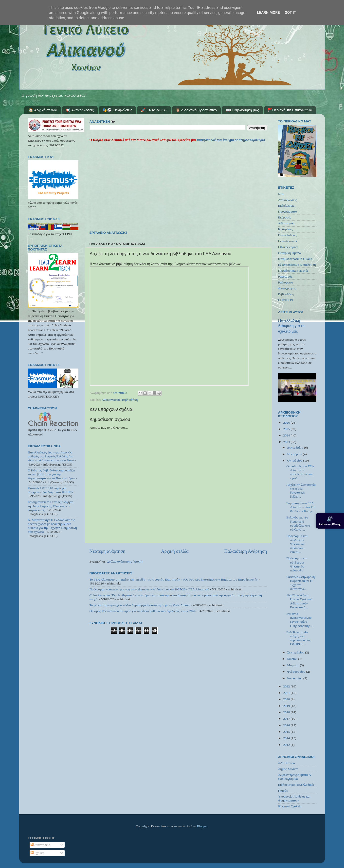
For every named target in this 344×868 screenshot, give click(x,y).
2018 (287, 712)
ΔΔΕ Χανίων (287, 763)
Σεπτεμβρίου (296, 652)
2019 (287, 706)
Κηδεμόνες (286, 229)
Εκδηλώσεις (286, 206)
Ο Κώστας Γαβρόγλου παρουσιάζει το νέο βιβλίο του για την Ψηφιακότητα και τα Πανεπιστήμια (51, 474)
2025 (287, 429)
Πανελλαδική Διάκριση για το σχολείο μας (291, 326)
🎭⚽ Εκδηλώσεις (117, 110)
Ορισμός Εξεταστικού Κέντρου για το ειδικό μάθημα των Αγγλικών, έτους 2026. (143, 611)
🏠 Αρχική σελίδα (43, 110)
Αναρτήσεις (40, 845)
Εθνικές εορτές (288, 247)
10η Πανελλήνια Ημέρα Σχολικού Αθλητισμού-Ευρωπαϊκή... (299, 601)
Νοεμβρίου (295, 454)
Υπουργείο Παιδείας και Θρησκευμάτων (294, 798)
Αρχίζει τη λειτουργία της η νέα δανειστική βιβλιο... (301, 491)
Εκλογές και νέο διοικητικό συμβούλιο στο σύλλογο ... (298, 523)
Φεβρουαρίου (297, 672)
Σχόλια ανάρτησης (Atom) (125, 561)
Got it (290, 13)
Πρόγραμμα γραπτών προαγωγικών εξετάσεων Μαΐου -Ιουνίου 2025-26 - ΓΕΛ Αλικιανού (149, 589)
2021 (287, 693)
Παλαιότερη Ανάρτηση (245, 551)
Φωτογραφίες (287, 288)
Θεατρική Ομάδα (290, 253)
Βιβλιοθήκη (130, 400)
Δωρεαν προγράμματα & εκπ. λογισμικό (295, 777)
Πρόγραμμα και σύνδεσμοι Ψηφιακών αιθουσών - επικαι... (297, 544)
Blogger (202, 826)
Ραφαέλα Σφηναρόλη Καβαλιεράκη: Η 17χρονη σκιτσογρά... (300, 583)
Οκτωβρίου (295, 460)
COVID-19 (286, 300)
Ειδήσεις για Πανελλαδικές (296, 785)
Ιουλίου (293, 659)
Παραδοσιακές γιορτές (293, 271)
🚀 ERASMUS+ (154, 110)
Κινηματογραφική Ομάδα (295, 259)
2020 (287, 699)
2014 (287, 738)
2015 (287, 732)
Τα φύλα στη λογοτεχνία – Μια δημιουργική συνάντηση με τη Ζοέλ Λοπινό (140, 605)
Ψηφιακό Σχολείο (290, 806)
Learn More (268, 13)
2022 (287, 686)
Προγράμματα (288, 211)
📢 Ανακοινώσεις (80, 110)
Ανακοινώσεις (111, 400)
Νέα (281, 194)
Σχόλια (37, 853)
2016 (287, 725)
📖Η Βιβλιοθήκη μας (242, 110)
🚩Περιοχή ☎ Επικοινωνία (290, 110)
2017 (287, 719)
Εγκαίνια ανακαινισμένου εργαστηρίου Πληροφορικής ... (300, 620)
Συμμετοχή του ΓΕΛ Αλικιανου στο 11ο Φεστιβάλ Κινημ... (301, 507)
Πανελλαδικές (288, 235)
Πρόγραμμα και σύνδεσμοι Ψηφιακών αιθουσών (297, 564)
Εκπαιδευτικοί (288, 241)
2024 (287, 435)
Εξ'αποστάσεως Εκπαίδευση (297, 265)
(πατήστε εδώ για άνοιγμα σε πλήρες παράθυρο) (230, 140)
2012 (287, 745)
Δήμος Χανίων (288, 769)
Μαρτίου (294, 665)
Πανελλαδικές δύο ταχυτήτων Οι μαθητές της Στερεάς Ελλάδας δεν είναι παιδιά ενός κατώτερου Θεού (51, 456)
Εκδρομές (285, 217)
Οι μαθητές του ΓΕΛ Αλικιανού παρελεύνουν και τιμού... (300, 472)
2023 (287, 442)
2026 (287, 423)
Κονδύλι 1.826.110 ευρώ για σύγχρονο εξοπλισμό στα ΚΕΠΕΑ (50, 490)
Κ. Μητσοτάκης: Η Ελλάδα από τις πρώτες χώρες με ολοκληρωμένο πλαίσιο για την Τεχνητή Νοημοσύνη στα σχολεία (53, 526)
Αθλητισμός (286, 223)
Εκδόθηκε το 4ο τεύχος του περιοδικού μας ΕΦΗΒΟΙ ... (298, 638)
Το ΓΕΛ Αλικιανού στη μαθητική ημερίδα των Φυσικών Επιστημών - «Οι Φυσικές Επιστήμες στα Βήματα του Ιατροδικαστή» (174, 579)
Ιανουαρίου (295, 678)
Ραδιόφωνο (286, 282)
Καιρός (283, 791)
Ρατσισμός (285, 276)
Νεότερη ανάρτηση (108, 551)
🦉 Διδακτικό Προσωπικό (196, 110)
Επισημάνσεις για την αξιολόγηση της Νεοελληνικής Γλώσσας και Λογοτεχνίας (51, 506)
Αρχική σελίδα (175, 551)
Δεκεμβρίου (296, 447)
